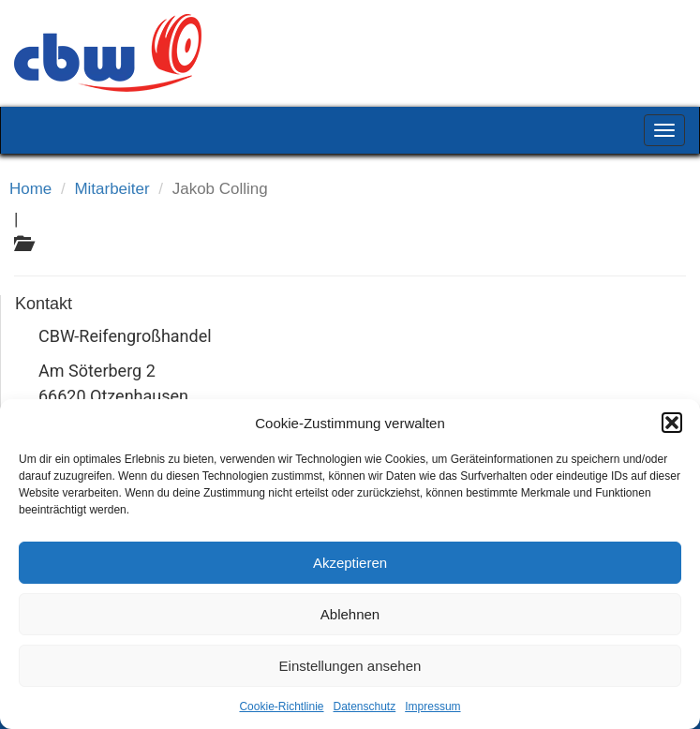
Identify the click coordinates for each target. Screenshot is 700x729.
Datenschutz (365, 707)
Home (30, 189)
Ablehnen (350, 614)
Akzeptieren (350, 563)
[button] (672, 423)
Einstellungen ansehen (350, 666)
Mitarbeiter (112, 189)
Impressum (432, 707)
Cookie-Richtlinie (281, 707)
